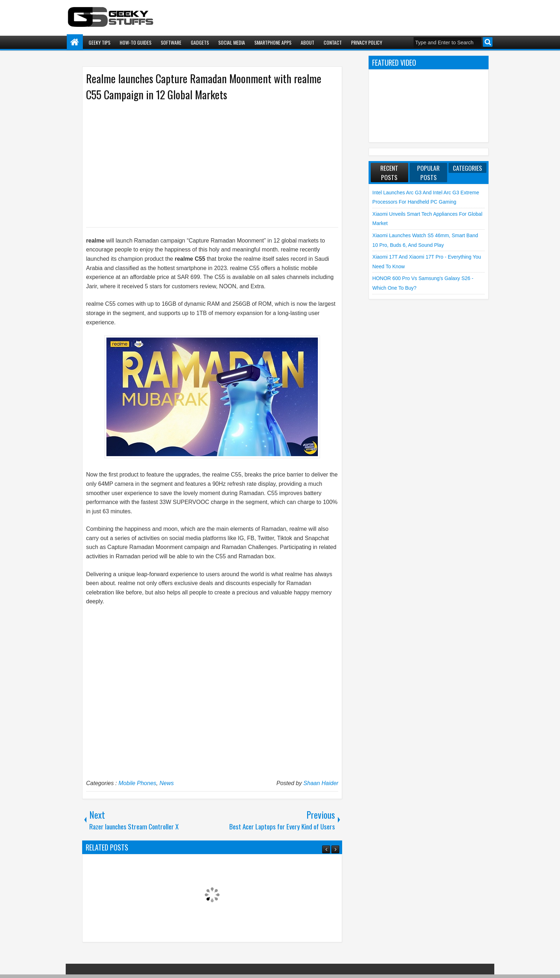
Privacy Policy (367, 42)
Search (488, 42)
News (166, 783)
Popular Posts (428, 173)
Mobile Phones (137, 783)
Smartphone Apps (273, 42)
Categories (467, 168)
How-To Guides (136, 42)
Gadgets (200, 42)
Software (171, 42)
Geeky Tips (99, 42)
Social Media (232, 42)
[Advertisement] (205, 164)
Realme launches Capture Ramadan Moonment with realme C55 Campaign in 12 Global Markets (204, 86)
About (307, 42)
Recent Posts (389, 173)
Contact (333, 42)
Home (75, 42)
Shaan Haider (321, 783)
